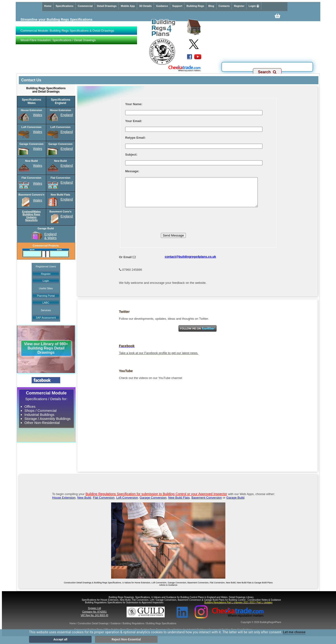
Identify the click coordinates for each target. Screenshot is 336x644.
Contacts (224, 6)
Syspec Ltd (94, 614)
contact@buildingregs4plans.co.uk (190, 262)
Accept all (60, 639)
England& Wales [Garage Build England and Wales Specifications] (50, 236)
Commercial (85, 6)
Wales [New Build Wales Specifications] (38, 166)
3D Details (146, 6)
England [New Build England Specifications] (67, 166)
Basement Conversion (207, 503)
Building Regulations (133, 629)
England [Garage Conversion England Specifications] (67, 149)
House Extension (64, 503)
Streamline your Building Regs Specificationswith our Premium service (57, 21)
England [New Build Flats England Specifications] (67, 199)
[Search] (267, 66)
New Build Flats (179, 503)
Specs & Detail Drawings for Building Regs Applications (91, 67)
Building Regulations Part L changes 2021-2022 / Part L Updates (238, 608)
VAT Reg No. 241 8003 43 (94, 621)
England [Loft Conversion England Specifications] (67, 132)
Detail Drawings (107, 6)
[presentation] (161, 224)
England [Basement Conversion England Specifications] (67, 216)
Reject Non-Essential (126, 639)
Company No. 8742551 (94, 617)
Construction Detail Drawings (93, 629)
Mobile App (128, 6)
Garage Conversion (153, 503)
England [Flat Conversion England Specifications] (67, 182)
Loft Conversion (127, 503)
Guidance (162, 6)
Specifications (65, 6)
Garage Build (235, 503)
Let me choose (294, 632)
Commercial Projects (46, 246)
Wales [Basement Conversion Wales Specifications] (38, 200)
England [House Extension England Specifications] (67, 115)
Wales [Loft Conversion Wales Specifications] (38, 132)
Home (48, 6)
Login (254, 6)
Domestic (27, 67)
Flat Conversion (104, 503)
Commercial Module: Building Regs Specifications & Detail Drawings (67, 31)
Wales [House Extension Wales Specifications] (38, 115)
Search (267, 72)
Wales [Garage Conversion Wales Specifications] (38, 149)
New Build (84, 503)
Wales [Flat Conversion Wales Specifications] (38, 183)
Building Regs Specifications (161, 629)
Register (239, 6)
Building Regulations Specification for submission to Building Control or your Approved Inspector (156, 500)
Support (177, 6)
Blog (211, 6)
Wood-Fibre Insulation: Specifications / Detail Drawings (58, 40)
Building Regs (195, 6)
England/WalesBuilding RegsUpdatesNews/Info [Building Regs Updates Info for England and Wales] (31, 216)
